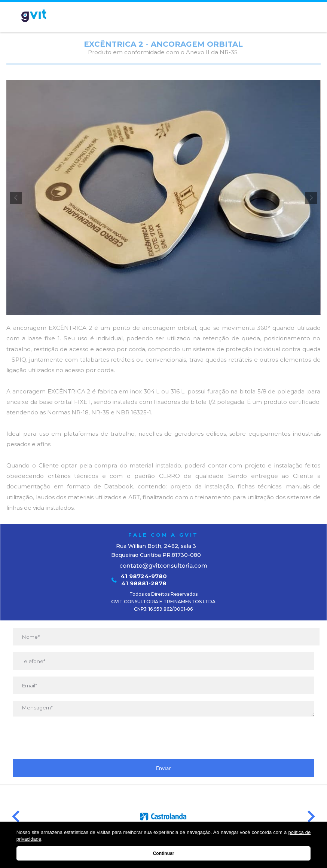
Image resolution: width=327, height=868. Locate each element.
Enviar (163, 768)
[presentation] (163, 738)
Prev (16, 816)
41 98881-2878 (144, 583)
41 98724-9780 (144, 576)
